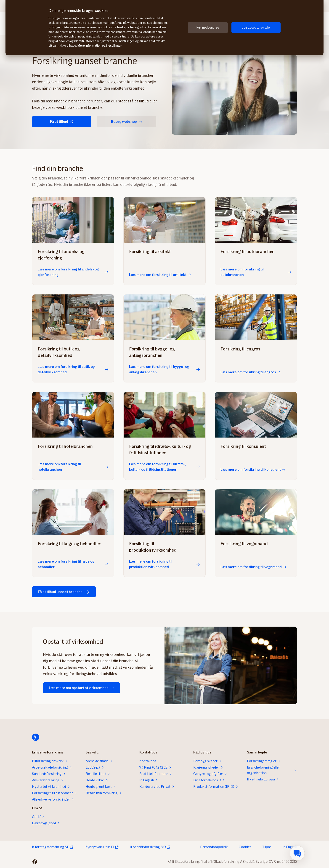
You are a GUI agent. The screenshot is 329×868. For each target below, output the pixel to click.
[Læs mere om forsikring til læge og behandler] (73, 512)
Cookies (245, 847)
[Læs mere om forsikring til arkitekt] (164, 220)
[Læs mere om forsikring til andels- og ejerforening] (73, 220)
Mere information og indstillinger (99, 46)
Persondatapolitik (214, 847)
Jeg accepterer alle (256, 28)
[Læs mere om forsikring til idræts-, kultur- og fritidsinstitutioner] (164, 415)
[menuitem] (297, 853)
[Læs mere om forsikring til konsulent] (256, 415)
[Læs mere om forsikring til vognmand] (256, 512)
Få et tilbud (62, 122)
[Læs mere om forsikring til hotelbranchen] (73, 415)
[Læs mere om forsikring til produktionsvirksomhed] (164, 512)
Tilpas (267, 847)
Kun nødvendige (208, 28)
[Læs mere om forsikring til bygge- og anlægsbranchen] (164, 317)
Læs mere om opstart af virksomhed (81, 688)
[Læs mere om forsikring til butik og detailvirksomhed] (73, 317)
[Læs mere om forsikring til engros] (256, 317)
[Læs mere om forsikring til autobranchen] (256, 220)
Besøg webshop (127, 122)
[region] (164, 28)
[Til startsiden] (36, 737)
